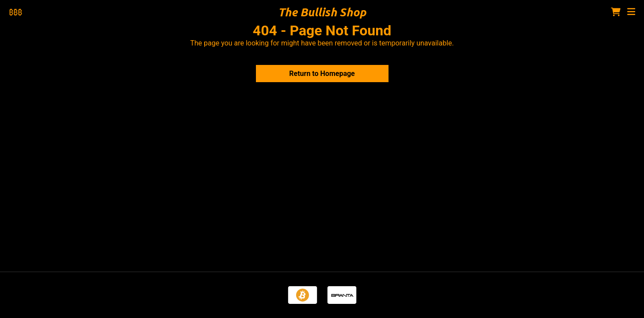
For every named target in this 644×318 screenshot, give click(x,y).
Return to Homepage (322, 74)
